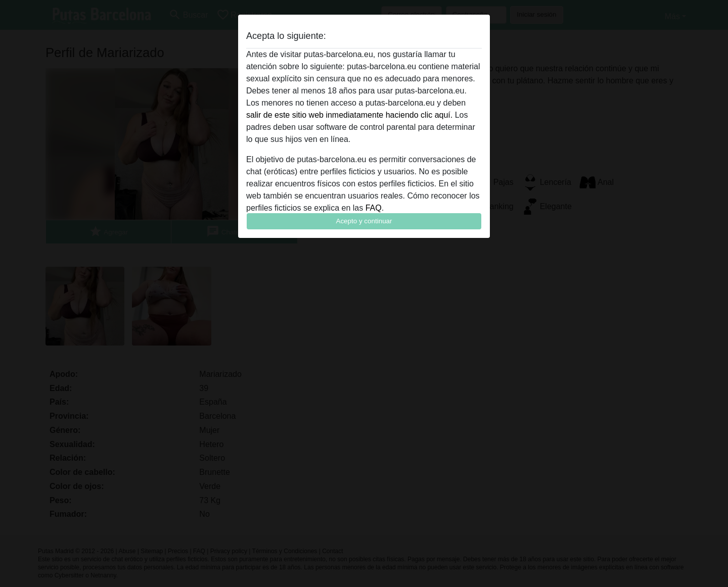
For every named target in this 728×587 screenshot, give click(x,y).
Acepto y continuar (364, 221)
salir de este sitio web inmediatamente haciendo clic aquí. (349, 115)
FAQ (374, 208)
